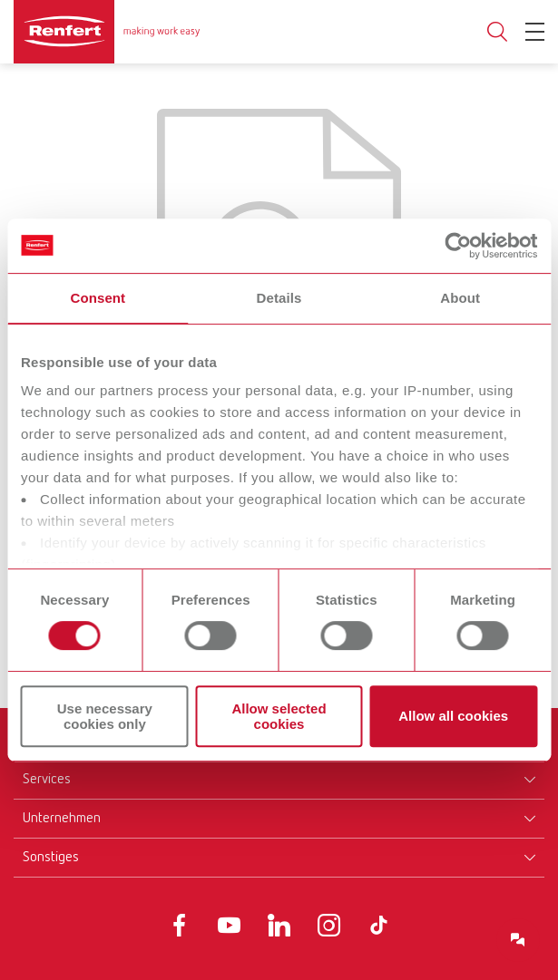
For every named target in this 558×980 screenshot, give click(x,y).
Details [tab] (279, 298)
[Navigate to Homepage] (107, 32)
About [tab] (460, 298)
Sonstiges (51, 858)
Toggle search (497, 32)
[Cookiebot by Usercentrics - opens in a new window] (458, 246)
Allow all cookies (453, 717)
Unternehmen (62, 819)
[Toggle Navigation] (535, 32)
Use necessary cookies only (105, 716)
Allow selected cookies (279, 716)
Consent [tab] (98, 298)
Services (47, 780)
